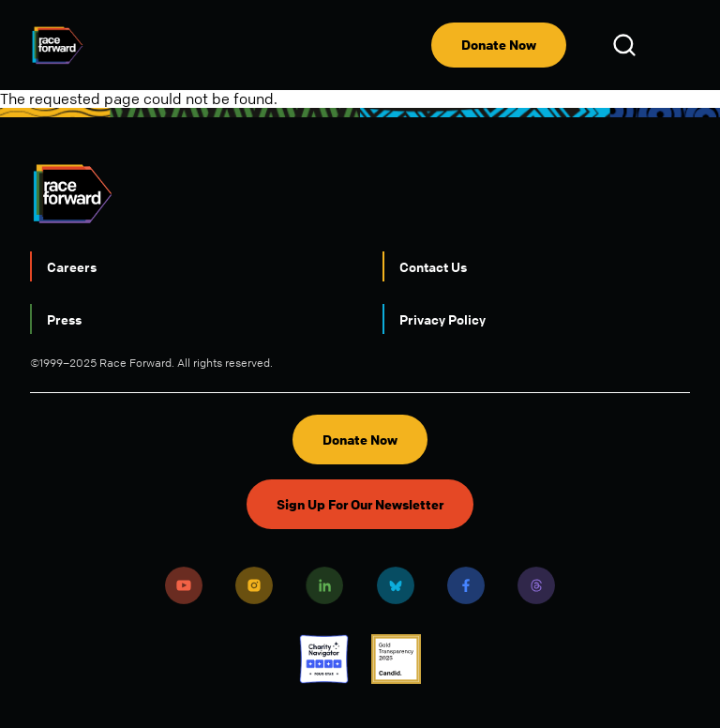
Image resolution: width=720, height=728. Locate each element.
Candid (396, 659)
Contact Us (433, 266)
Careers (72, 266)
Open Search (627, 45)
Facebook (466, 585)
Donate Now (499, 45)
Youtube (184, 585)
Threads (536, 585)
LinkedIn (324, 585)
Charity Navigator (324, 659)
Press (64, 319)
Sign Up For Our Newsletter (360, 504)
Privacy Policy (442, 319)
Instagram (254, 585)
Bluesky (396, 585)
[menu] (675, 45)
